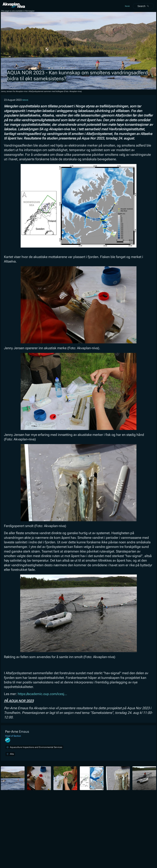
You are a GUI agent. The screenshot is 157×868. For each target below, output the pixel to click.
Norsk (127, 6)
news (25, 100)
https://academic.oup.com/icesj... (42, 694)
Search (143, 6)
